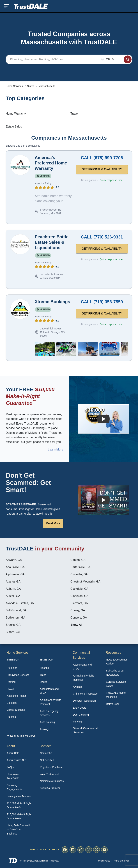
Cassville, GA (79, 574)
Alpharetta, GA (15, 574)
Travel (74, 114)
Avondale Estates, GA (20, 603)
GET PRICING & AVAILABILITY (102, 169)
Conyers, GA (79, 618)
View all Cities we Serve (21, 736)
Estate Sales (14, 127)
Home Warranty (16, 114)
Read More (53, 523)
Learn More (56, 450)
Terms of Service (121, 861)
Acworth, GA (14, 560)
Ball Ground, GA (16, 610)
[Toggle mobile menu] (6, 6)
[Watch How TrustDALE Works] (103, 500)
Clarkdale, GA (79, 589)
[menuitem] (19, 668)
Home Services (15, 86)
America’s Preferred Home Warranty (51, 163)
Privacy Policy (103, 861)
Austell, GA (13, 596)
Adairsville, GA (15, 567)
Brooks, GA (13, 625)
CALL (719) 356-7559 (102, 302)
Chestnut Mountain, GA (85, 582)
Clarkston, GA (79, 596)
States (31, 86)
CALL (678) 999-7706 (102, 158)
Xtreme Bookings (52, 302)
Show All (76, 625)
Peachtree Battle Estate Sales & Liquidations (52, 242)
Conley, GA (78, 610)
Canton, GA (78, 560)
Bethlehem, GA (16, 618)
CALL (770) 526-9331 (102, 237)
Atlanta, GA (13, 582)
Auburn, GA (13, 589)
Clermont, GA (79, 603)
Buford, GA (13, 632)
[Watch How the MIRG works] (103, 419)
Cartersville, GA (80, 567)
